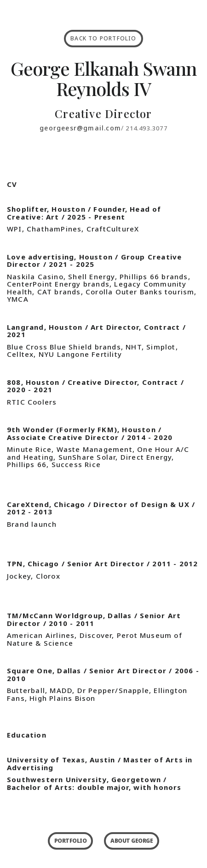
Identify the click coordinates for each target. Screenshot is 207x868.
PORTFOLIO (71, 841)
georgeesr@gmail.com (80, 128)
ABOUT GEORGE (132, 841)
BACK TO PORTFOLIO (103, 38)
